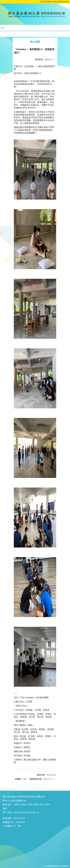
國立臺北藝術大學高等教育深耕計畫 (55, 2)
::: (15, 34)
